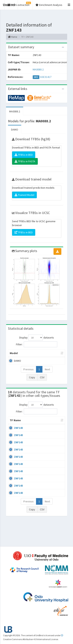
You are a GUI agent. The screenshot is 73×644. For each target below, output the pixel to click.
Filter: (37, 344)
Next (47, 369)
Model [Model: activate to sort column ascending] (14, 353)
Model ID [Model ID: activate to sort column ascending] (53, 353)
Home (13, 37)
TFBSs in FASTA (25, 161)
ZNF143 (18, 432)
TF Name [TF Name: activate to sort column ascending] (13, 422)
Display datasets (37, 338)
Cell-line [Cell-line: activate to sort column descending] (33, 424)
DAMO (15, 130)
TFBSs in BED (24, 155)
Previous (29, 369)
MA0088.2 (38, 69)
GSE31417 (46, 77)
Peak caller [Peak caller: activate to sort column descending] (33, 353)
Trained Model (24, 195)
